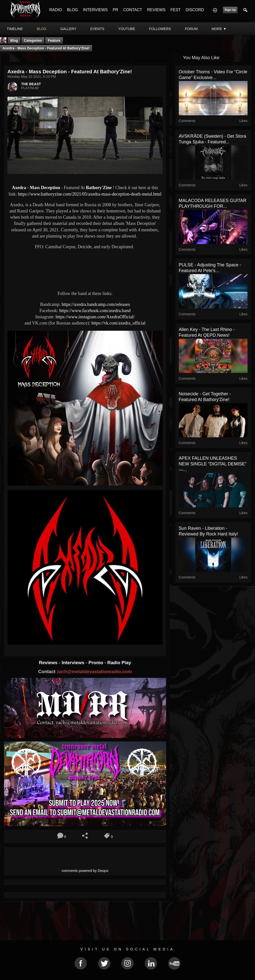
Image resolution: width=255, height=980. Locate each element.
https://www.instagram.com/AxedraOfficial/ (95, 317)
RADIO (56, 10)
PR (115, 10)
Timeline (15, 29)
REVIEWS (156, 10)
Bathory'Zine (99, 188)
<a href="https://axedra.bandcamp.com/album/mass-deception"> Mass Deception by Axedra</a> (85, 269)
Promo (96, 663)
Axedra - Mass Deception (36, 188)
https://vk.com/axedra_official (118, 323)
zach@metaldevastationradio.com (94, 672)
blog (42, 29)
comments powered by (85, 871)
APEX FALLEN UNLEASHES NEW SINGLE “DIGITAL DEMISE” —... (213, 464)
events (97, 29)
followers (160, 29)
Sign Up (230, 10)
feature (54, 41)
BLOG (72, 10)
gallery (68, 29)
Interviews (73, 663)
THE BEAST (31, 84)
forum (191, 29)
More (219, 29)
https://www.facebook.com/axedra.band (95, 311)
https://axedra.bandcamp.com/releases (96, 304)
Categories (33, 41)
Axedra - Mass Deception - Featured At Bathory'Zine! (46, 48)
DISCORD (195, 10)
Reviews (49, 663)
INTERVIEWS (95, 10)
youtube (127, 29)
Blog (14, 41)
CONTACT (133, 10)
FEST (176, 10)
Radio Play (119, 663)
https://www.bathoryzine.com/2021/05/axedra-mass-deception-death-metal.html (90, 194)
